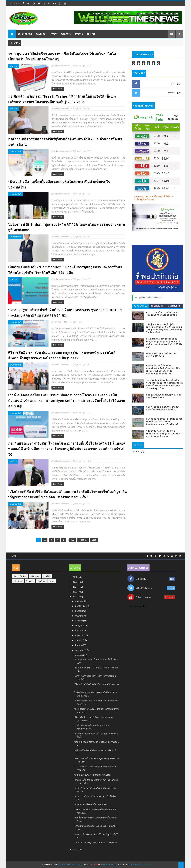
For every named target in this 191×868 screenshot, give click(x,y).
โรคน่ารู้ (53, 34)
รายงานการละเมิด (136, 606)
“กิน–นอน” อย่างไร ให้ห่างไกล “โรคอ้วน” (93, 775)
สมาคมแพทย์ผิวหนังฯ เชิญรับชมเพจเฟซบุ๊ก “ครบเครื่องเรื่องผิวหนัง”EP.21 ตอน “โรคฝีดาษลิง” (164, 422)
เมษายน (79, 640)
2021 (75, 849)
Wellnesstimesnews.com (69, 864)
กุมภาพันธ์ (80, 650)
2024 (75, 587)
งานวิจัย (79, 34)
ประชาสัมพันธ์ (25, 34)
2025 (75, 582)
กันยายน (79, 616)
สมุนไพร (91, 34)
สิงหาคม (79, 621)
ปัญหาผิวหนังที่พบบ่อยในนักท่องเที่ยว (91, 804)
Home (13, 556)
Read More (58, 89)
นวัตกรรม (66, 34)
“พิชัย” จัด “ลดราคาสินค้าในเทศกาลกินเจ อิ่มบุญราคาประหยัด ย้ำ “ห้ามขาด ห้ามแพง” (163, 434)
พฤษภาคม (80, 635)
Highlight (157, 306)
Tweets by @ (138, 452)
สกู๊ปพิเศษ (41, 34)
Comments (174, 306)
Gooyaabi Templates (139, 864)
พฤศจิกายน (80, 606)
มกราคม (79, 655)
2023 (75, 592)
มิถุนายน (79, 630)
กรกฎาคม (80, 626)
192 (73, 540)
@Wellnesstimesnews (148, 298)
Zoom (52, 581)
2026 (75, 577)
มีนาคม (79, 645)
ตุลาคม (79, 611)
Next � (83, 540)
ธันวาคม (79, 601)
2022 (75, 597)
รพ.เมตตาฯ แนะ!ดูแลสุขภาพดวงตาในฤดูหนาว (96, 842)
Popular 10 (141, 306)
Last (94, 540)
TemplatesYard (107, 864)
